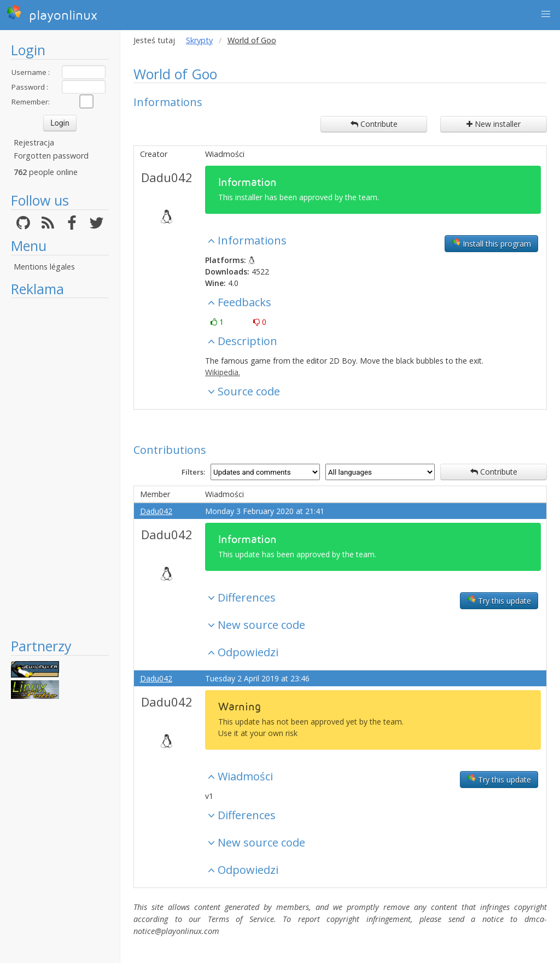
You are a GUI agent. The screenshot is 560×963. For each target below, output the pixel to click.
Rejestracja (34, 142)
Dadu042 (167, 177)
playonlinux (52, 14)
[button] (546, 14)
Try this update (499, 600)
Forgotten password (51, 156)
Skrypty (199, 40)
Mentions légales (44, 267)
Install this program (491, 243)
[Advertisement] (60, 468)
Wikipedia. (223, 372)
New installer (494, 124)
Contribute (374, 124)
